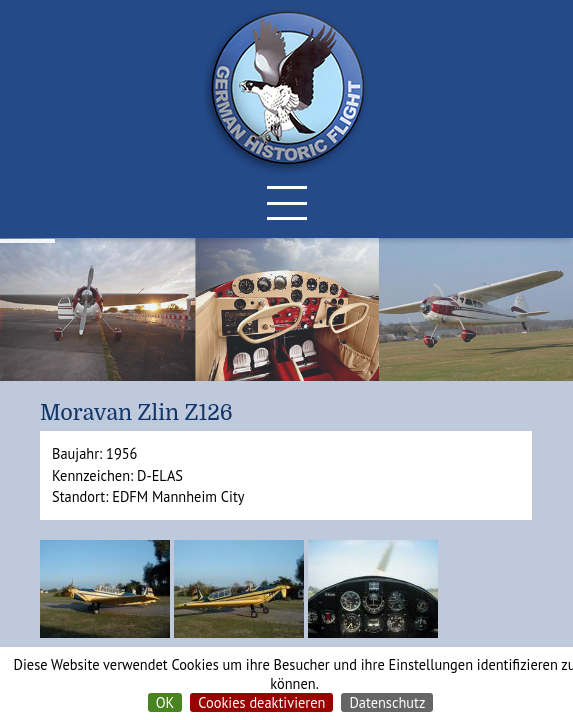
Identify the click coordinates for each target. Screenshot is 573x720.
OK (165, 702)
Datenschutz (387, 702)
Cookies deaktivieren (261, 702)
